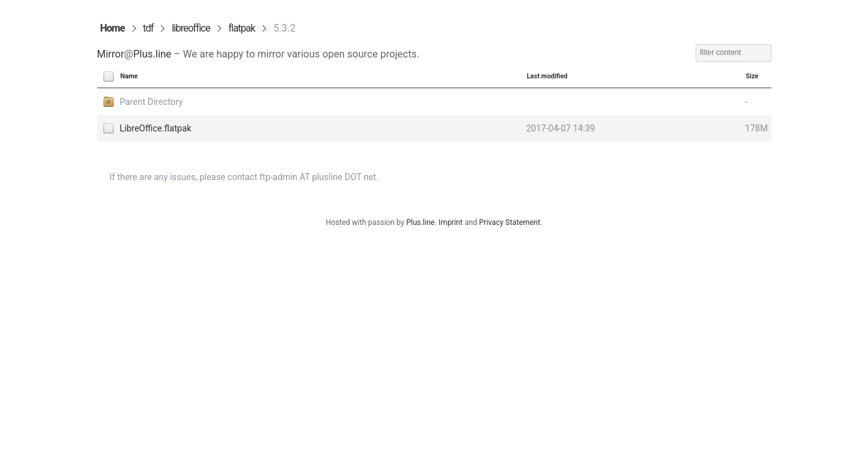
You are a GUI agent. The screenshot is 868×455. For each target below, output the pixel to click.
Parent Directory (152, 102)
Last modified (547, 76)
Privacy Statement (510, 222)
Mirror (111, 54)
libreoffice (191, 28)
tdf (148, 28)
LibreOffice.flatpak (156, 128)
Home (113, 28)
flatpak (242, 28)
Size (752, 76)
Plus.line (152, 54)
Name (129, 76)
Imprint (451, 222)
